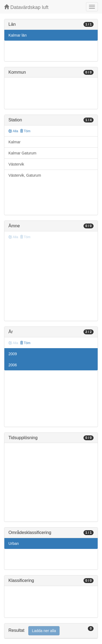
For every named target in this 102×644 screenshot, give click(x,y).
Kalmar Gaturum (22, 153)
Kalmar (14, 142)
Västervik (16, 164)
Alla (13, 131)
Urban (14, 543)
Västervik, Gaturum (25, 175)
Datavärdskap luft (26, 7)
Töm (25, 131)
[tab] (51, 631)
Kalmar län (18, 35)
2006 (13, 365)
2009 (13, 354)
